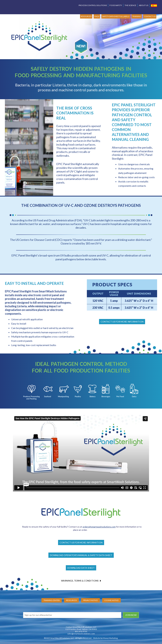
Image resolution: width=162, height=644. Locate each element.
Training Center (52, 600)
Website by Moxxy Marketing (105, 638)
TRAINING (137, 16)
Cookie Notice (111, 600)
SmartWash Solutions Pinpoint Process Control (23, 6)
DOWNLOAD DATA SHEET (81, 568)
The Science (130, 5)
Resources (71, 600)
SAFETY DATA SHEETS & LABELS (116, 16)
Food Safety (116, 5)
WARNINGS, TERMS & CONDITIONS (81, 581)
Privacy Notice (90, 600)
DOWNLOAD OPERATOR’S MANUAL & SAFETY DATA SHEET (81, 555)
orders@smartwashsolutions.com (99, 527)
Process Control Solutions (93, 5)
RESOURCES (86, 16)
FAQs (97, 16)
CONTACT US (150, 16)
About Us (144, 5)
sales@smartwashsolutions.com (81, 634)
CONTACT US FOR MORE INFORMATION (122, 322)
